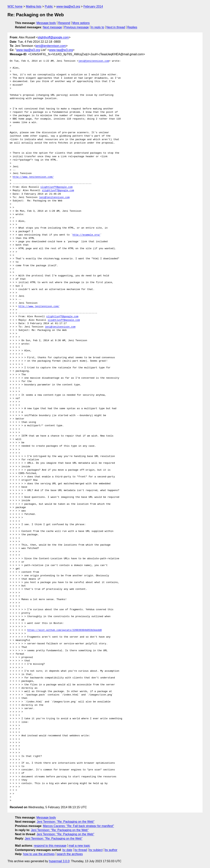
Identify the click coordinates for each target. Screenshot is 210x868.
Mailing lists (34, 6)
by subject (96, 850)
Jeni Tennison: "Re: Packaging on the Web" (66, 822)
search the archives (70, 854)
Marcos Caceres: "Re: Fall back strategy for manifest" (78, 826)
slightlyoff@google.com (53, 37)
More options (81, 23)
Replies (132, 27)
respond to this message (50, 846)
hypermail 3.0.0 (59, 861)
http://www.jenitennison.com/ (33, 177)
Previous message (77, 27)
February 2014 (93, 6)
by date (67, 850)
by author (111, 850)
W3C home (15, 6)
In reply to (98, 27)
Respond (64, 23)
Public (49, 6)
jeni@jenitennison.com (51, 46)
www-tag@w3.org (68, 6)
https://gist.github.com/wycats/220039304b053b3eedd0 (65, 630)
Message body (46, 23)
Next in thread (116, 27)
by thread (81, 850)
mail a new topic (79, 846)
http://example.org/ (86, 235)
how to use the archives (39, 854)
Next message (52, 27)
